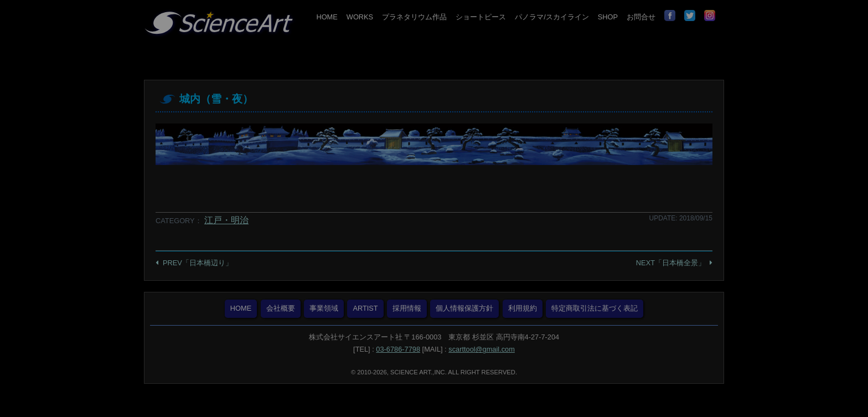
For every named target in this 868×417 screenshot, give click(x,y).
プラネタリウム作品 (414, 17)
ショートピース (481, 17)
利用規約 (523, 308)
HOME (327, 17)
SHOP (608, 17)
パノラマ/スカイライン (552, 17)
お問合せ (641, 17)
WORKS (360, 17)
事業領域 (324, 308)
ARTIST (365, 308)
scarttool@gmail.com (482, 349)
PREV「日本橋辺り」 (198, 263)
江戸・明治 (226, 220)
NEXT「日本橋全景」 (671, 263)
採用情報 (407, 308)
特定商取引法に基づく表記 (595, 308)
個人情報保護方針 (464, 308)
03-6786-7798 (398, 349)
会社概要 (281, 308)
